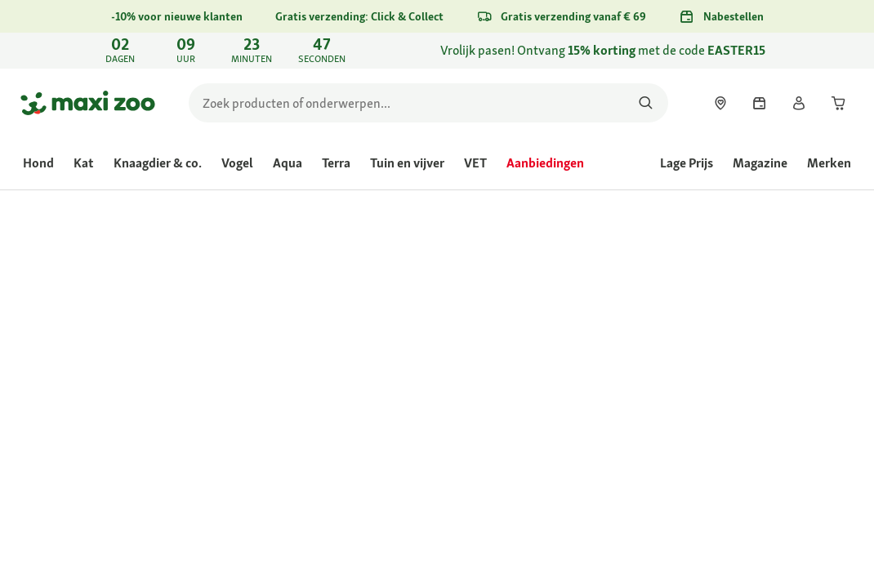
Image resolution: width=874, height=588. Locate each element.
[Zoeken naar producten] (646, 103)
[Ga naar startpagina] (88, 103)
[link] (437, 51)
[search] (428, 103)
